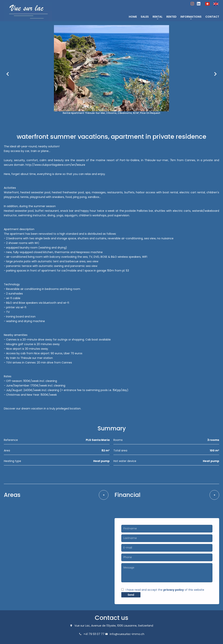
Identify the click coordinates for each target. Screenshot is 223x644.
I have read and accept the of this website (165, 590)
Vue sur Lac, (82, 626)
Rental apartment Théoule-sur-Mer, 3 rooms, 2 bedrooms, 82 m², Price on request (111, 113)
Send (131, 595)
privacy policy (174, 590)
